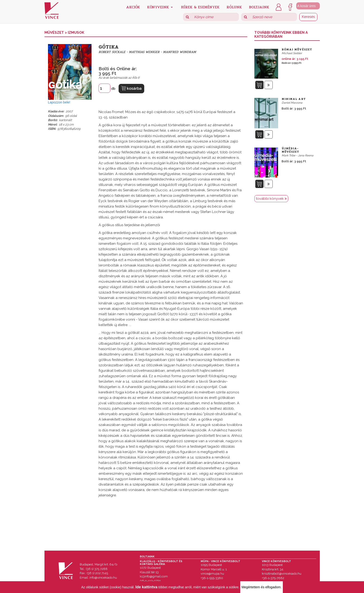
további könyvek (271, 199)
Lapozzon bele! (59, 102)
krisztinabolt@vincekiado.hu (282, 574)
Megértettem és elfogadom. (261, 587)
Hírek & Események (200, 7)
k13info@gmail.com (154, 576)
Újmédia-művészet (290, 150)
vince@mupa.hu (212, 574)
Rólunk (234, 7)
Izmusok (76, 33)
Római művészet (297, 49)
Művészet (55, 33)
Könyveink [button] (160, 7)
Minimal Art (294, 99)
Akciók (133, 7)
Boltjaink (259, 7)
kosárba (131, 88)
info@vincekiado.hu (103, 578)
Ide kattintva (146, 587)
